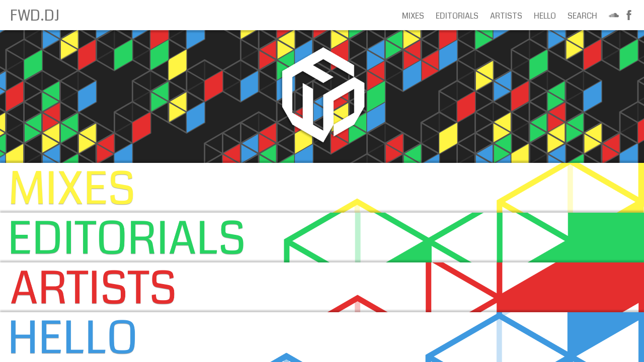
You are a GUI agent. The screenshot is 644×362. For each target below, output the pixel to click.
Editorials (457, 16)
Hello (545, 16)
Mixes (413, 16)
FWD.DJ (35, 16)
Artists (506, 16)
